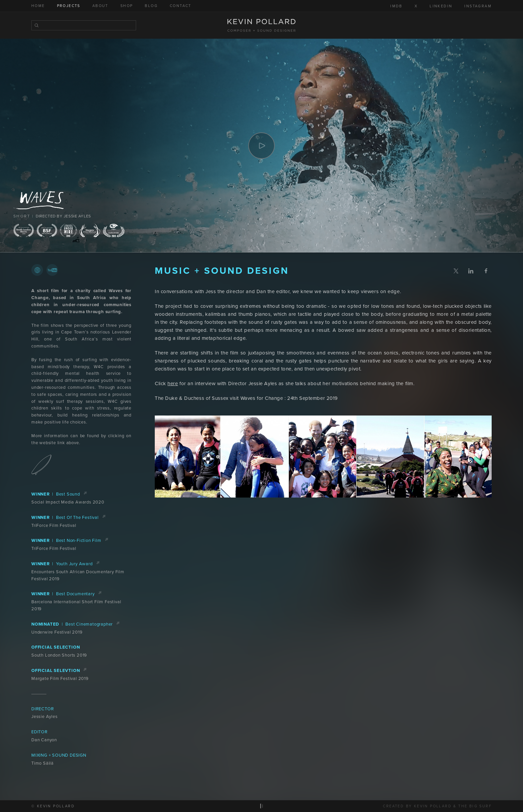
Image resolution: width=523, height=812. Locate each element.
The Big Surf (475, 806)
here (173, 383)
